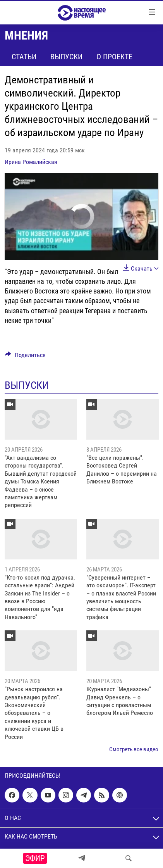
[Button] (25, 357)
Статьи (24, 57)
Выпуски (66, 57)
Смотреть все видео (134, 749)
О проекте (114, 57)
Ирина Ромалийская (31, 162)
